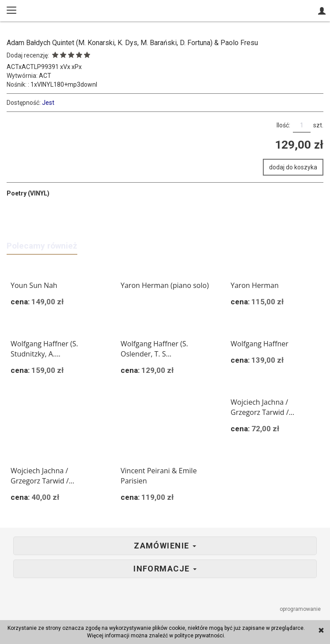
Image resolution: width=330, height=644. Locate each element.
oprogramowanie (301, 609)
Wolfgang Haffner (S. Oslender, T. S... (154, 349)
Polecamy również (42, 246)
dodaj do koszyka (293, 167)
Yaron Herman (255, 285)
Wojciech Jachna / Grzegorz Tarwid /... (262, 407)
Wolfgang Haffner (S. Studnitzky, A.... (44, 349)
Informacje (165, 569)
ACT (45, 76)
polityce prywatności (199, 636)
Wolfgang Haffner (260, 344)
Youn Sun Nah (34, 285)
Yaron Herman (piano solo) (165, 285)
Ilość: (283, 125)
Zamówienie (165, 546)
